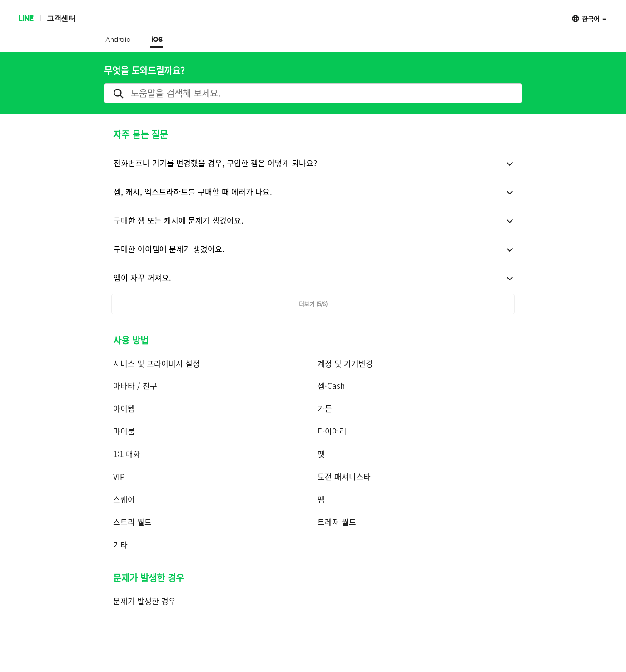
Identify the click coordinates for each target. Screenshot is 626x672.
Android (118, 40)
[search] (313, 93)
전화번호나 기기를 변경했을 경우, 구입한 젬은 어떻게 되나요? (215, 163)
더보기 (313, 304)
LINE (26, 18)
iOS (157, 40)
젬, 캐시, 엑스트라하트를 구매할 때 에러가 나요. (193, 192)
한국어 (591, 18)
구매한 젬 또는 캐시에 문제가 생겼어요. (179, 220)
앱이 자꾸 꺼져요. (142, 277)
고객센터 (61, 18)
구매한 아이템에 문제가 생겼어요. (169, 249)
